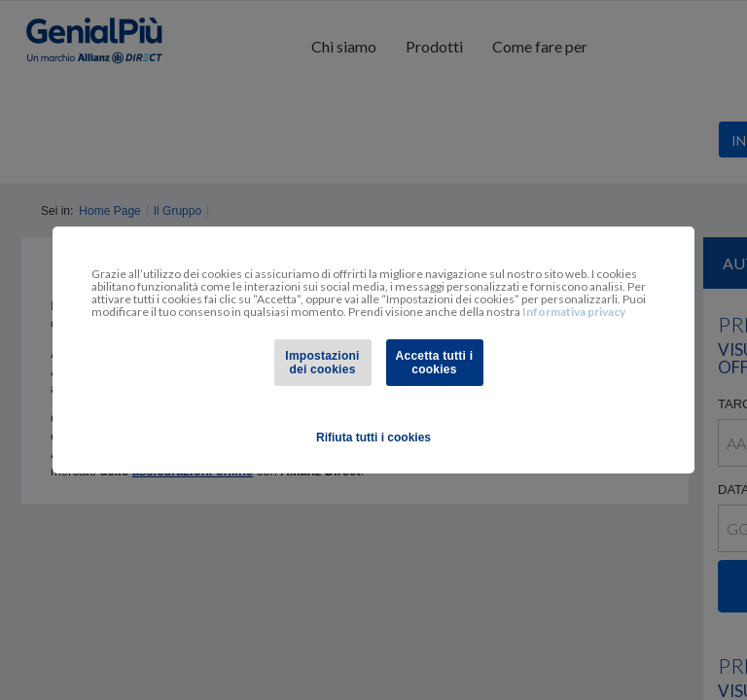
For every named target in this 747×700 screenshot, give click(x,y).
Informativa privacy (574, 312)
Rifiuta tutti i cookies (373, 437)
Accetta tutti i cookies (435, 363)
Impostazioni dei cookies (322, 363)
